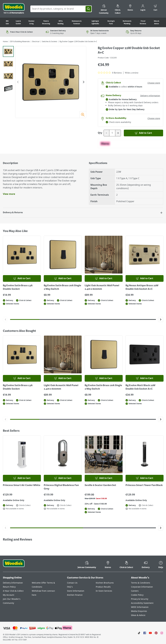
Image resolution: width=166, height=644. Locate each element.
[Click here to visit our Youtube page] (150, 633)
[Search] (88, 9)
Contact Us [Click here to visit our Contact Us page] (72, 583)
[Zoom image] (83, 114)
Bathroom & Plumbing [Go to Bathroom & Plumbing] (127, 22)
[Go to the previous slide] (18, 82)
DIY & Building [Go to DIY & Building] (61, 22)
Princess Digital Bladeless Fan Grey (61, 487)
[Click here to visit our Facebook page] (145, 633)
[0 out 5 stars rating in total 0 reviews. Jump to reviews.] (110, 73)
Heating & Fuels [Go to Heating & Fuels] (111, 22)
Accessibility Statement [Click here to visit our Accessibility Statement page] (142, 603)
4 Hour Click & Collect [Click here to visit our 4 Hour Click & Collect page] (13, 591)
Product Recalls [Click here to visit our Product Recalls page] (103, 587)
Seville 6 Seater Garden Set (100, 485)
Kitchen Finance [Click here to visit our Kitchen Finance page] (75, 595)
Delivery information (150, 96)
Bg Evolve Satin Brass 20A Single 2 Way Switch (62, 287)
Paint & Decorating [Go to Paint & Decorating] (46, 22)
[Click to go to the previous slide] (5, 319)
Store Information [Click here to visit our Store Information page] (76, 591)
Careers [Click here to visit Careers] (135, 591)
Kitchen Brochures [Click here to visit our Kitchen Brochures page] (105, 583)
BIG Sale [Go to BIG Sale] (7, 22)
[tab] (8, 51)
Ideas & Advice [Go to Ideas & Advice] (157, 22)
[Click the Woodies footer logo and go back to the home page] (14, 565)
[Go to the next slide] (84, 82)
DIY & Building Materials (20, 42)
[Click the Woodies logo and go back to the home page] (14, 9)
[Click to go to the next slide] (161, 319)
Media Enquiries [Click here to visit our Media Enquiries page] (139, 611)
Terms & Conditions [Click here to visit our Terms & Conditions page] (141, 583)
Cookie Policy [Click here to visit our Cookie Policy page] (137, 595)
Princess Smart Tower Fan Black (144, 485)
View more (9, 194)
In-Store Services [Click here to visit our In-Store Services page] (104, 591)
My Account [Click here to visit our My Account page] (9, 595)
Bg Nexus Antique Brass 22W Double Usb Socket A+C (142, 287)
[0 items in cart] (155, 8)
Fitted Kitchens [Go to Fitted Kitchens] (143, 22)
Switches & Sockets (49, 42)
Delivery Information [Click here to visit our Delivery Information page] (13, 583)
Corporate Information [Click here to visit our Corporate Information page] (142, 587)
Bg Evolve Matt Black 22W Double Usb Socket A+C (140, 387)
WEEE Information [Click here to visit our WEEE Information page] (140, 607)
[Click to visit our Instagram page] (162, 633)
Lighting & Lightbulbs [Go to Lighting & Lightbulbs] (95, 22)
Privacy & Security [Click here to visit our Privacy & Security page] (140, 599)
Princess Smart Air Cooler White (22, 485)
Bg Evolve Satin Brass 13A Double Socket (18, 287)
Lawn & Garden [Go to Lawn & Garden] (18, 22)
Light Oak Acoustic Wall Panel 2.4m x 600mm (102, 287)
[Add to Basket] (143, 133)
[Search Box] (61, 9)
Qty (100, 133)
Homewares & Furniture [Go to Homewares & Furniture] (77, 22)
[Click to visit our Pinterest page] (156, 633)
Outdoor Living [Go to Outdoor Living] (31, 22)
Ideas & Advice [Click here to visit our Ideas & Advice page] (138, 615)
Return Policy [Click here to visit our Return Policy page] (9, 587)
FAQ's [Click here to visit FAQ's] (70, 587)
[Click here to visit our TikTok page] (139, 633)
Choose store (154, 83)
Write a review (132, 73)
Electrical (36, 42)
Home (5, 42)
